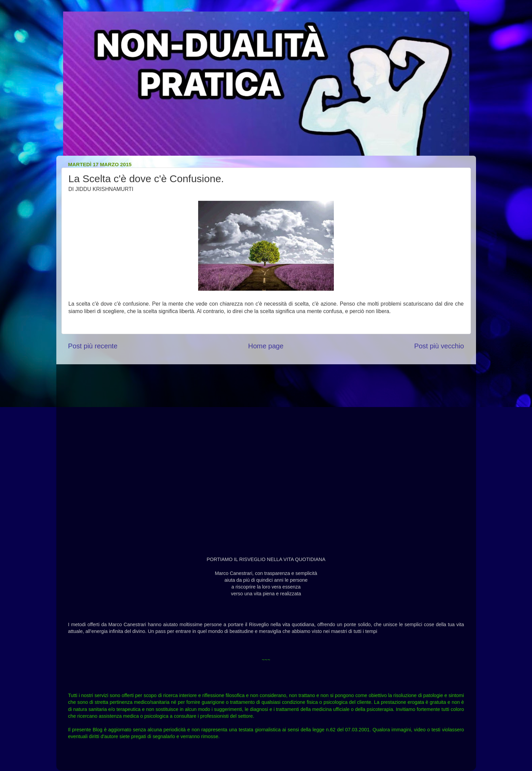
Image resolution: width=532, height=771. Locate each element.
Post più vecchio (439, 346)
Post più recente (93, 346)
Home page (266, 346)
